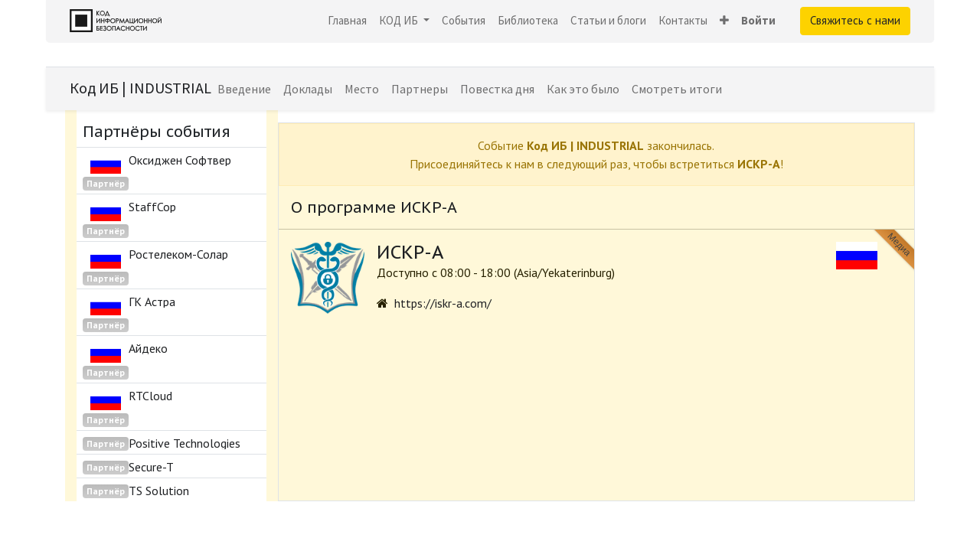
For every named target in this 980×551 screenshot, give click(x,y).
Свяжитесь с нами (855, 20)
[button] (724, 21)
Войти (758, 20)
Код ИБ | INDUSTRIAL (140, 88)
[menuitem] (347, 21)
